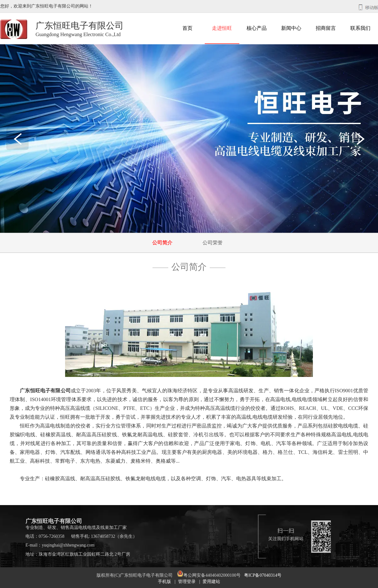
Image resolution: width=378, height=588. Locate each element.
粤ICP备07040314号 (263, 575)
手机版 (164, 582)
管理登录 (187, 582)
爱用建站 (211, 582)
